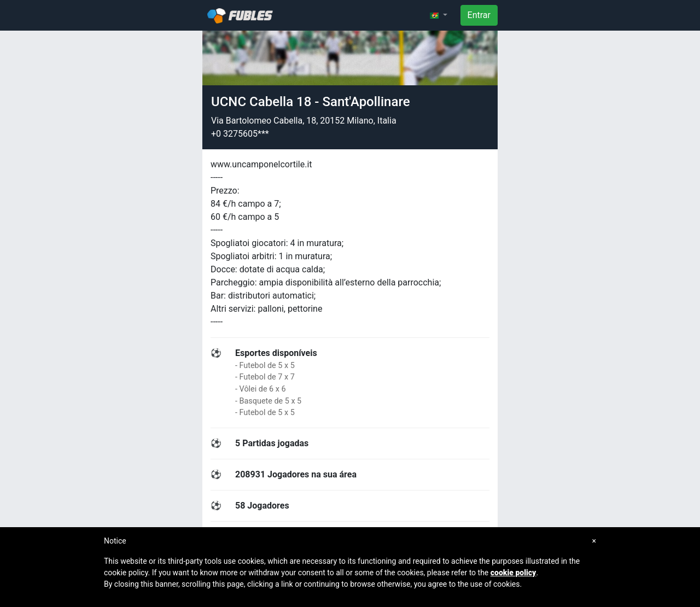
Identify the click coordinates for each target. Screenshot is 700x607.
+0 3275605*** (240, 134)
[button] (439, 15)
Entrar (479, 15)
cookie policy (514, 573)
